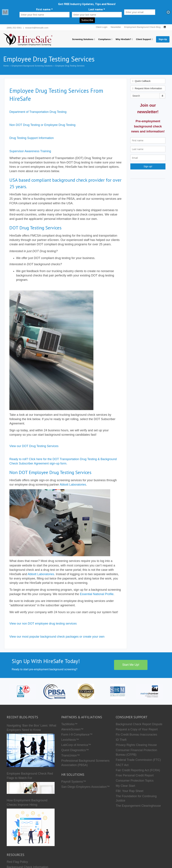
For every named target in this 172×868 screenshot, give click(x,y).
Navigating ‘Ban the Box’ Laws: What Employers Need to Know (31, 728)
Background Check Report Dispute (139, 724)
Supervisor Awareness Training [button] (30, 151)
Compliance (104, 39)
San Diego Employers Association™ (85, 787)
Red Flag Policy (17, 862)
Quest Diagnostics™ (75, 750)
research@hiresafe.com (37, 28)
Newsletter (116, 27)
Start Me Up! (131, 665)
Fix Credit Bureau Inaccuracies (136, 735)
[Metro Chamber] (149, 691)
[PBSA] (54, 691)
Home (6, 66)
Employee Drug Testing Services (70, 66)
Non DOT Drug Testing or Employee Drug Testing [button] (42, 125)
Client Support (144, 39)
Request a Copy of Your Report (137, 729)
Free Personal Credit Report (135, 775)
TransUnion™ (71, 755)
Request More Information (147, 88)
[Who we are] (86, 691)
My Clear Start (125, 786)
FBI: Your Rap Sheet (130, 791)
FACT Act (122, 765)
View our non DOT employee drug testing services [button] (43, 624)
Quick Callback (142, 81)
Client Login (102, 27)
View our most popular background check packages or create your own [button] (57, 637)
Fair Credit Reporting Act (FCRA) (138, 770)
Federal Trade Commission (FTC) (138, 760)
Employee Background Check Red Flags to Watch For (30, 776)
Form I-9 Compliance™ (77, 735)
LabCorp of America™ (76, 745)
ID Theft (121, 740)
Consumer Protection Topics (135, 781)
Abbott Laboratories (73, 485)
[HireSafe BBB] (23, 691)
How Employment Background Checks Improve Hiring (27, 803)
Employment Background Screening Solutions (32, 66)
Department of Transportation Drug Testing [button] (38, 112)
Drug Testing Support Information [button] (32, 138)
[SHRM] (118, 691)
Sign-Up (163, 39)
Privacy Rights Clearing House (136, 745)
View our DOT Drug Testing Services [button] (34, 446)
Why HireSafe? (123, 39)
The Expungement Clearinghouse (138, 806)
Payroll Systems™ (74, 782)
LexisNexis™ (70, 740)
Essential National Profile (97, 594)
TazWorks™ (69, 724)
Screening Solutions (83, 39)
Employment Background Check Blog (142, 27)
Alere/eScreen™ (72, 729)
